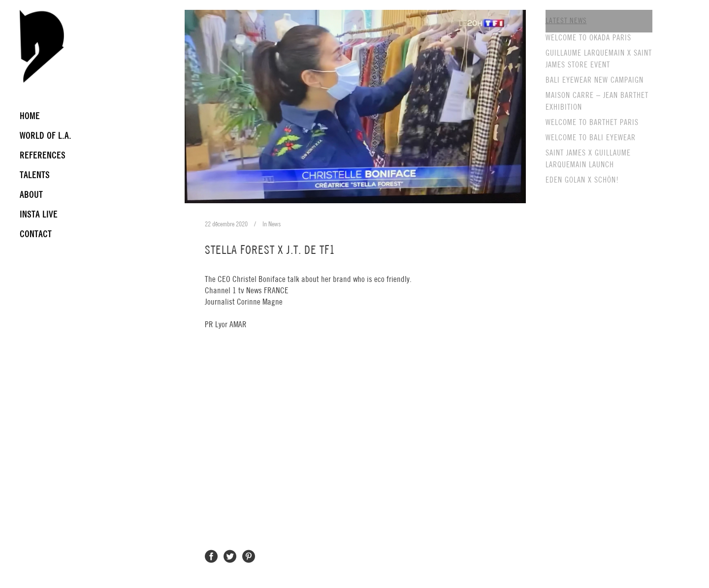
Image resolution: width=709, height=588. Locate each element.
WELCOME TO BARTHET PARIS (592, 123)
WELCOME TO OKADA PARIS (588, 38)
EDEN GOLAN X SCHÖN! (582, 180)
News (274, 224)
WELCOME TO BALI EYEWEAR (591, 138)
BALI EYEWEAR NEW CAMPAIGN (595, 80)
